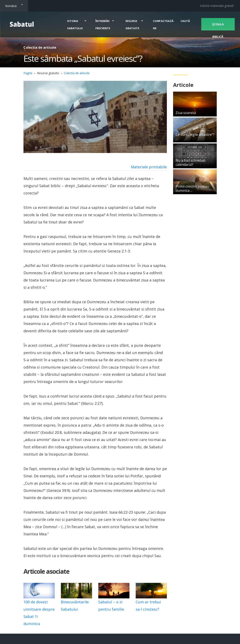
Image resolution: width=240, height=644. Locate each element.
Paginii (28, 73)
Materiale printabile (149, 167)
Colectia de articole (77, 73)
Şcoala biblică (217, 26)
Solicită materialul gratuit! (217, 6)
